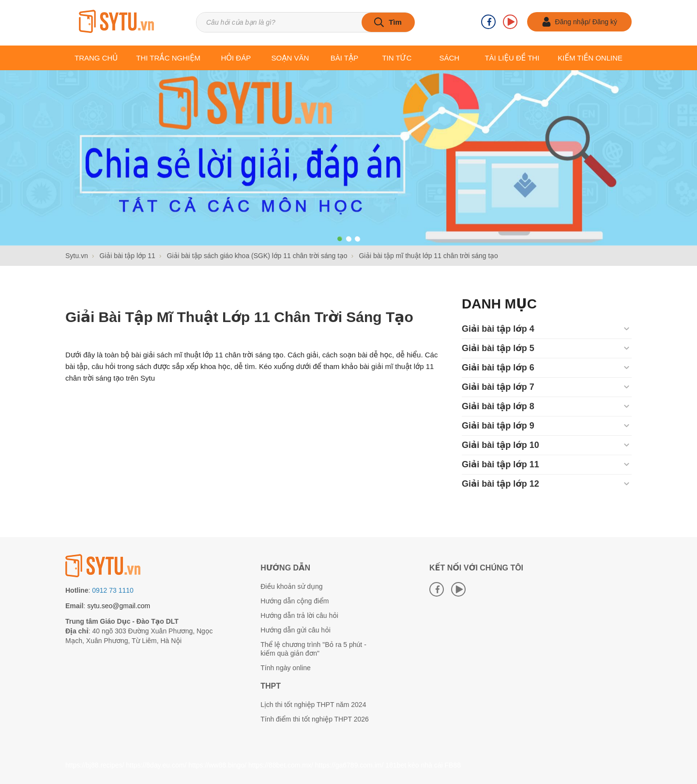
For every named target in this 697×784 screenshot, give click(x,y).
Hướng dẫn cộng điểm (295, 601)
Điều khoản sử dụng (291, 586)
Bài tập (345, 58)
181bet (396, 765)
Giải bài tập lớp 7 (498, 387)
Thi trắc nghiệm (168, 58)
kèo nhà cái (425, 765)
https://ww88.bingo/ (217, 765)
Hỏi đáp (236, 58)
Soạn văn (290, 58)
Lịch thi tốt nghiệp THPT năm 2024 (313, 705)
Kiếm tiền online (590, 58)
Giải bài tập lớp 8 (498, 406)
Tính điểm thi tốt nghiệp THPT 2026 (315, 719)
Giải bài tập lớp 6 (498, 368)
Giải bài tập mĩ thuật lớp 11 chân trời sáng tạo (239, 317)
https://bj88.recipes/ (95, 765)
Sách (449, 58)
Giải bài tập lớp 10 (500, 445)
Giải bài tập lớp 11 (500, 464)
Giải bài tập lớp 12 (500, 484)
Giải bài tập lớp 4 (498, 329)
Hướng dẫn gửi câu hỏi (295, 630)
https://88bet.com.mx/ (281, 765)
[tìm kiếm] (388, 22)
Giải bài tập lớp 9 (498, 426)
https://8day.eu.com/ (156, 765)
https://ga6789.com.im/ (349, 765)
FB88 (452, 765)
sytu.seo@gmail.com (119, 606)
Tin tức (397, 58)
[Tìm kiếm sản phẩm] (305, 22)
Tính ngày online (286, 668)
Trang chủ (96, 58)
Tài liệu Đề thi (512, 58)
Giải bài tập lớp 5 (498, 348)
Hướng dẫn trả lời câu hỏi (299, 615)
